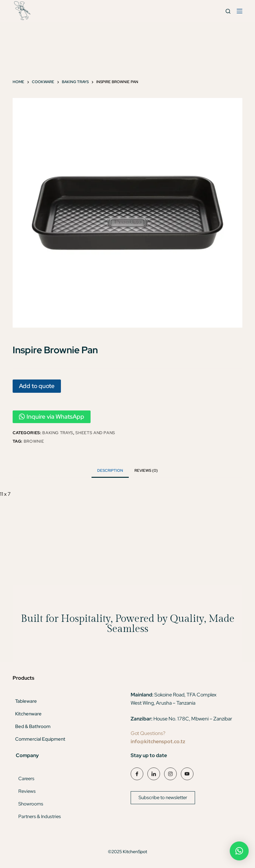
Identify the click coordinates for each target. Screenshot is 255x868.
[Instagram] (170, 774)
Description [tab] (110, 470)
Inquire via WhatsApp (52, 417)
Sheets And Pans (95, 433)
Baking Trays (58, 433)
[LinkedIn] (154, 774)
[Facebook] (137, 774)
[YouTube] (187, 774)
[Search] (228, 11)
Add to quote (37, 386)
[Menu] (240, 11)
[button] (239, 851)
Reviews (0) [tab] (146, 470)
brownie (34, 441)
